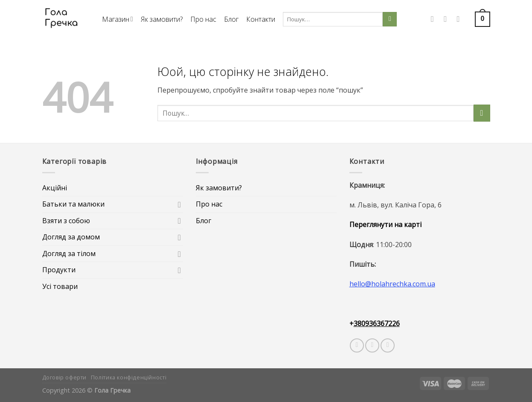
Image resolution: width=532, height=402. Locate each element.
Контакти (261, 19)
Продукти (59, 270)
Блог (231, 19)
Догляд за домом (71, 237)
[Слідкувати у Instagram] (448, 19)
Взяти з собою (66, 221)
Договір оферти (65, 377)
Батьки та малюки (73, 204)
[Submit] (390, 19)
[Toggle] (180, 204)
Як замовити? (162, 19)
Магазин (118, 19)
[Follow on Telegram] (388, 345)
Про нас (203, 19)
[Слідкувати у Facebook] (435, 19)
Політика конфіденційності (129, 377)
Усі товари (60, 286)
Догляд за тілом (69, 253)
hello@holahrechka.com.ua (392, 284)
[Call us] (461, 19)
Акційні (55, 188)
